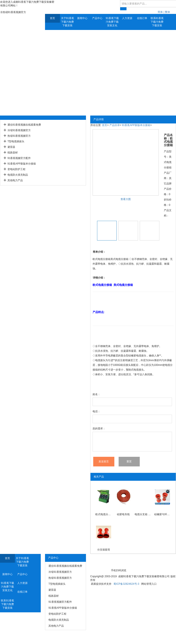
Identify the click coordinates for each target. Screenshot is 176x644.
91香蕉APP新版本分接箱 (22, 164)
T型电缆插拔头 (16, 141)
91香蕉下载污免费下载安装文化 (112, 22)
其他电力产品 (15, 180)
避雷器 (11, 147)
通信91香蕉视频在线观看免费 (24, 125)
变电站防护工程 (16, 169)
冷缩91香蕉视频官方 (19, 130)
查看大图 (126, 199)
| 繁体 (167, 12)
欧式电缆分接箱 (104, 514)
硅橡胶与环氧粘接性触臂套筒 (162, 514)
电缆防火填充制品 (18, 175)
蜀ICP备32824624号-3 (126, 584)
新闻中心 (82, 18)
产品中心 (97, 18)
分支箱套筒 (104, 550)
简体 (160, 12)
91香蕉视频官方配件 (19, 158)
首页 (52, 18)
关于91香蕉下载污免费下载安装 (68, 22)
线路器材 (13, 153)
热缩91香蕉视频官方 (19, 136)
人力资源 (127, 18)
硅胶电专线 (123, 514)
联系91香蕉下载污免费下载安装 (157, 22)
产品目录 (115, 125)
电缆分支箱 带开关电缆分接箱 (143, 514)
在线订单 (142, 18)
